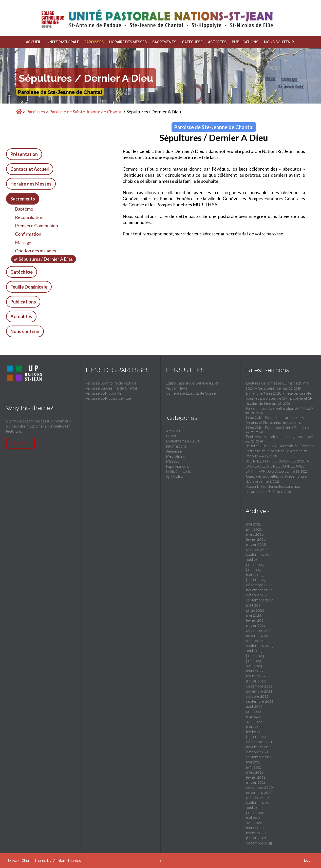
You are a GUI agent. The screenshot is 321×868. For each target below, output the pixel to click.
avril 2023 (254, 666)
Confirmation (28, 234)
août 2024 (254, 605)
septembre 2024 (260, 600)
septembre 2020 (260, 803)
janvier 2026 (256, 544)
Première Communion (36, 226)
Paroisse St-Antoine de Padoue (111, 383)
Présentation (24, 154)
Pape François (178, 467)
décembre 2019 (259, 843)
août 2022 (254, 706)
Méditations (176, 456)
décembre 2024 (259, 585)
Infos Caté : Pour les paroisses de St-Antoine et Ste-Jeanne (276, 420)
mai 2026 (254, 524)
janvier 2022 (256, 737)
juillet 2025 (255, 565)
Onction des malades (35, 251)
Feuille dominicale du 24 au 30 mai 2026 (280, 437)
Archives (173, 431)
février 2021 (256, 777)
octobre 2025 (257, 550)
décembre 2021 (259, 742)
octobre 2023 (257, 641)
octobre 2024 (257, 595)
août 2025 (254, 560)
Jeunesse (174, 451)
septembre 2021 (259, 757)
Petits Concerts (178, 472)
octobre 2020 (257, 798)
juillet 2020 (255, 813)
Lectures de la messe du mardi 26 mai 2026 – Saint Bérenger (277, 386)
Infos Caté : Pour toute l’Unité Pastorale (278, 428)
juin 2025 (253, 570)
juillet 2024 (255, 610)
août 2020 (254, 808)
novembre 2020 (259, 793)
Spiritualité (175, 477)
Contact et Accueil (30, 169)
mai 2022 (254, 717)
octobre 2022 (257, 696)
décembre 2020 (259, 788)
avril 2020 (254, 823)
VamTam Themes (67, 861)
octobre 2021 (257, 752)
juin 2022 (253, 712)
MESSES (173, 461)
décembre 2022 (259, 686)
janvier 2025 (256, 580)
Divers (171, 436)
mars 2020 (255, 828)
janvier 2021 (256, 782)
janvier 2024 (256, 625)
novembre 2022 (259, 691)
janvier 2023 (256, 681)
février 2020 (256, 833)
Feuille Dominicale (29, 287)
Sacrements (23, 199)
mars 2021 (254, 772)
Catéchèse (22, 272)
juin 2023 (253, 661)
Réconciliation (29, 217)
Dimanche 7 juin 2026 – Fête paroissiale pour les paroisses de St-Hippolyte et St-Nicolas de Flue (279, 398)
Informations (176, 446)
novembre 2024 (259, 590)
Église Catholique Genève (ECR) (192, 383)
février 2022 (256, 732)
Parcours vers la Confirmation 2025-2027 (279, 409)
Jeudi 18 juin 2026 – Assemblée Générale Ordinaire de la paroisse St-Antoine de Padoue (280, 451)
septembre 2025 (260, 555)
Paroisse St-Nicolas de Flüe (108, 398)
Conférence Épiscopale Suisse (191, 393)
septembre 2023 (260, 646)
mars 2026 (255, 534)
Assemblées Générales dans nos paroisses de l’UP (273, 489)
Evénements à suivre (183, 441)
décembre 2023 (259, 631)
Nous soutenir (25, 331)
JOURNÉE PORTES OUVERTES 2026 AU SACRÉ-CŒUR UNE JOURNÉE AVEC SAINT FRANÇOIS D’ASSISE (278, 466)
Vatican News (177, 388)
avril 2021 (254, 767)
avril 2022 (254, 722)
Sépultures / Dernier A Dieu (46, 259)
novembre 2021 (259, 747)
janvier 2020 (256, 838)
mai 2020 (254, 818)
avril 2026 (254, 529)
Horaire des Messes (31, 184)
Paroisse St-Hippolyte (104, 393)
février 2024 (256, 620)
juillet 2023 (255, 656)
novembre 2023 (259, 636)
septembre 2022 (260, 701)
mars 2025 (255, 575)
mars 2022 (255, 727)
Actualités (21, 316)
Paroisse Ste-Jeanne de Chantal (111, 388)
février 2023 (256, 676)
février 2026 (256, 539)
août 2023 (254, 651)
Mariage (23, 242)
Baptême (24, 209)
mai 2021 (253, 762)
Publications (23, 302)
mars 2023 (255, 671)
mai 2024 (254, 615)
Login (309, 860)
